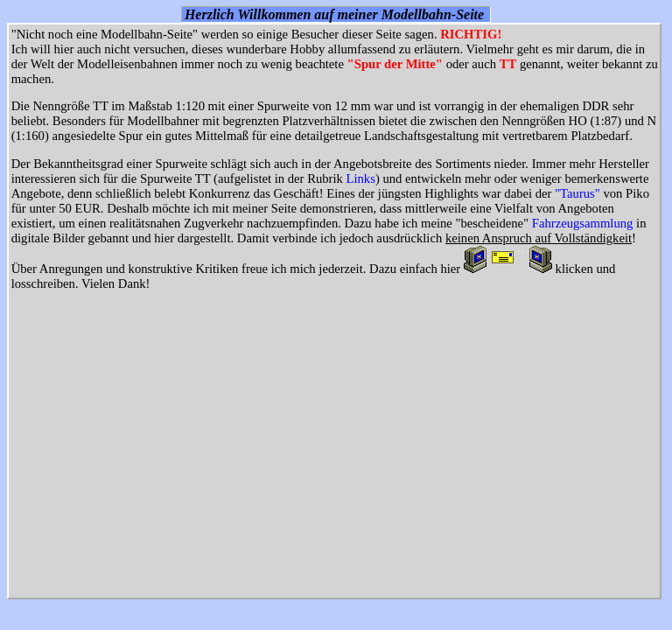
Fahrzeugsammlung (583, 223)
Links (361, 178)
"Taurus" (577, 193)
